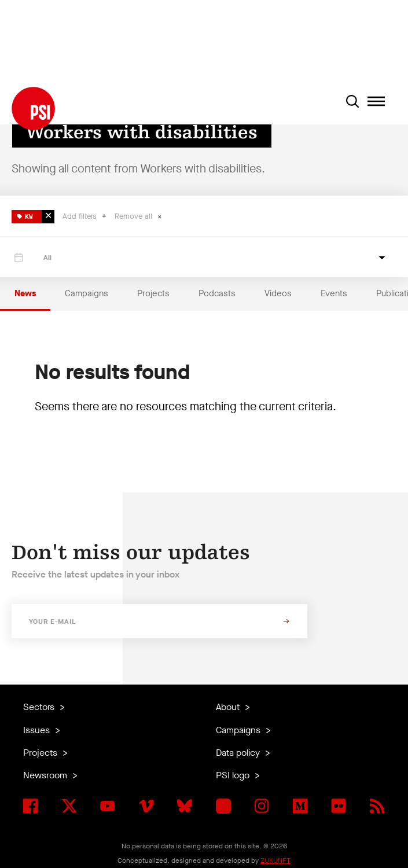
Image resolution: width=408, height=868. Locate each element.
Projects (153, 293)
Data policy (239, 753)
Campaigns (87, 293)
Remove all (135, 216)
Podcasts (217, 293)
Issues (38, 730)
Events (334, 293)
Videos (278, 293)
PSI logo (234, 775)
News (25, 293)
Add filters (81, 216)
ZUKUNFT (275, 860)
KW (25, 215)
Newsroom (46, 775)
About (229, 707)
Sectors (40, 707)
